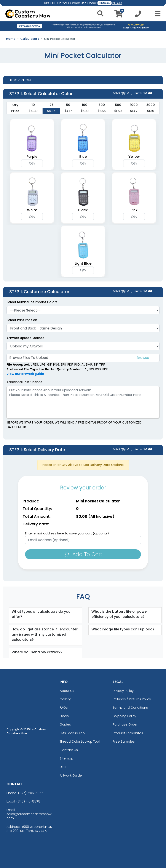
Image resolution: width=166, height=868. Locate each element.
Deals (64, 716)
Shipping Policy (124, 716)
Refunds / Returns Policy (132, 699)
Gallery (65, 699)
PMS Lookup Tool (73, 733)
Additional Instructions (24, 382)
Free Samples (124, 741)
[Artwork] (83, 346)
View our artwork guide (25, 374)
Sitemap (66, 758)
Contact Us (69, 750)
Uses (64, 767)
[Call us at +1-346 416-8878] (138, 15)
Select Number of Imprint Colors (32, 302)
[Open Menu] (156, 14)
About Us (67, 691)
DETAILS (117, 3)
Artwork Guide (71, 775)
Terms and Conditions (130, 707)
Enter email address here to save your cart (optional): (67, 533)
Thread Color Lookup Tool (80, 741)
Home (11, 39)
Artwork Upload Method (26, 338)
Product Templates (128, 733)
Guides (65, 724)
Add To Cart (83, 554)
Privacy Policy (123, 691)
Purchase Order (125, 724)
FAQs (64, 707)
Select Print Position (22, 320)
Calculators (30, 39)
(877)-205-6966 (31, 793)
